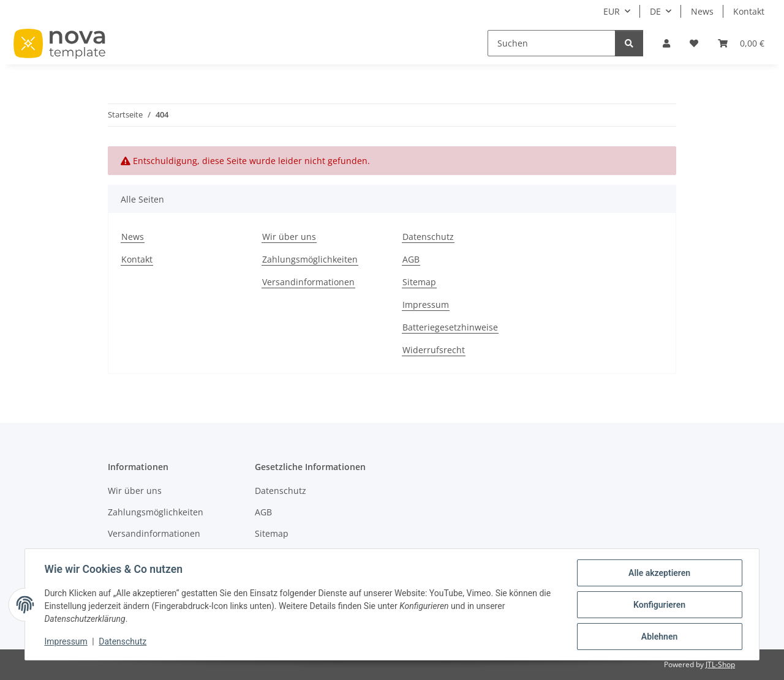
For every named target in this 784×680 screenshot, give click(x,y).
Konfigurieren (659, 605)
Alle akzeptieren (659, 573)
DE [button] (655, 11)
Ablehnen (659, 637)
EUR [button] (612, 11)
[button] (666, 43)
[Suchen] (552, 43)
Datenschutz (123, 642)
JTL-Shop (720, 664)
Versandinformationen (308, 282)
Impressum (66, 642)
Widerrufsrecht (434, 350)
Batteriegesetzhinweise (450, 327)
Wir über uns (289, 237)
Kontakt (749, 11)
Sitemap (419, 282)
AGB (411, 259)
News (702, 11)
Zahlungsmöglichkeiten (310, 259)
